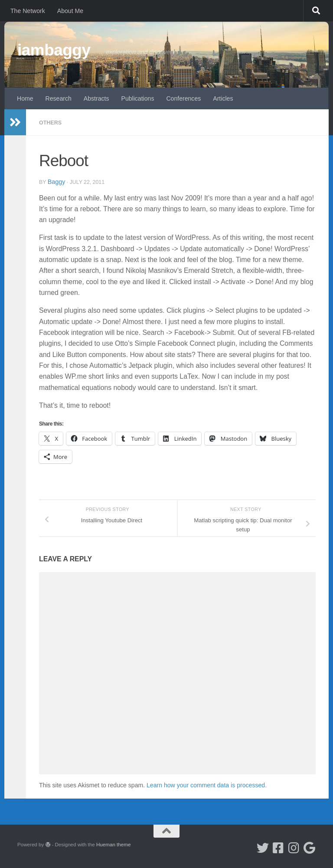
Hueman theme (113, 844)
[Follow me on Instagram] (294, 848)
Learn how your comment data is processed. (207, 785)
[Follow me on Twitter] (263, 848)
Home (25, 98)
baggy (57, 181)
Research (59, 98)
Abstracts (96, 98)
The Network (28, 11)
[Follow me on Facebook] (278, 848)
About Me (70, 11)
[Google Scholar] (310, 848)
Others (52, 122)
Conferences (183, 98)
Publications (138, 98)
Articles (223, 98)
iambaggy (54, 50)
